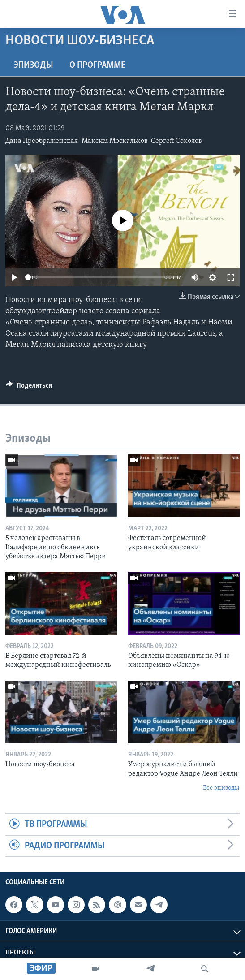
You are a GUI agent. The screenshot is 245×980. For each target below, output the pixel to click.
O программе (97, 65)
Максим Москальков (115, 141)
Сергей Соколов (176, 141)
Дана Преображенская (42, 141)
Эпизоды (33, 65)
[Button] (29, 388)
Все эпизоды (221, 788)
